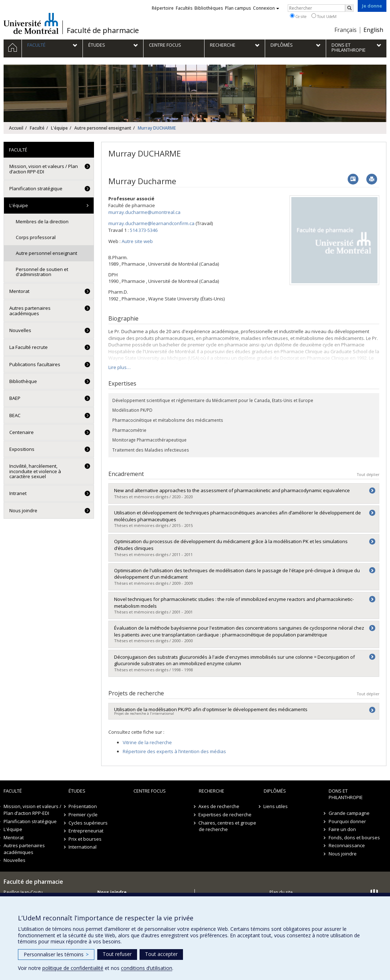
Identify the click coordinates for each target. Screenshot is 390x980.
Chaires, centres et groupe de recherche (228, 826)
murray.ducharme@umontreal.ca (144, 212)
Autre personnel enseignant (103, 128)
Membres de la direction (42, 221)
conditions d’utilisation (147, 968)
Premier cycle (83, 815)
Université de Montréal (31, 23)
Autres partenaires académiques (30, 311)
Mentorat (19, 291)
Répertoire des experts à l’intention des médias (174, 751)
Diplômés (275, 791)
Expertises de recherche (225, 815)
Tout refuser (117, 954)
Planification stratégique (36, 188)
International (83, 847)
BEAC (15, 415)
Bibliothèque (23, 381)
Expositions (22, 449)
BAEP (15, 398)
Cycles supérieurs (88, 823)
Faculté (37, 128)
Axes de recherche (219, 806)
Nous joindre (23, 510)
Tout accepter (161, 954)
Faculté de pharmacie (103, 31)
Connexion (266, 8)
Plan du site (281, 892)
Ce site (298, 16)
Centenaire (22, 432)
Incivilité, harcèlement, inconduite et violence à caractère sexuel (35, 471)
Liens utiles (276, 806)
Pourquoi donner (347, 821)
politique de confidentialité (73, 968)
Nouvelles (20, 330)
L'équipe (59, 128)
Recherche (212, 791)
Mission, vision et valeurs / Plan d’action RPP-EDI (44, 169)
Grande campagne (349, 813)
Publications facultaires (35, 364)
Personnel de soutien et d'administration (42, 272)
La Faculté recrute (29, 347)
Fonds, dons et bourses (354, 837)
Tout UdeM (324, 16)
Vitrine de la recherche (147, 742)
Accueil (16, 128)
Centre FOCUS (150, 791)
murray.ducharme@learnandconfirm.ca (151, 223)
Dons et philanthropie (346, 794)
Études (77, 791)
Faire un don (342, 829)
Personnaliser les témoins (56, 954)
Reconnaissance (347, 845)
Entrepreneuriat (86, 831)
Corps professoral (36, 237)
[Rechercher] (349, 8)
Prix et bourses (85, 839)
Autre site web (137, 241)
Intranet (18, 493)
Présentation (83, 806)
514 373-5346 (144, 230)
